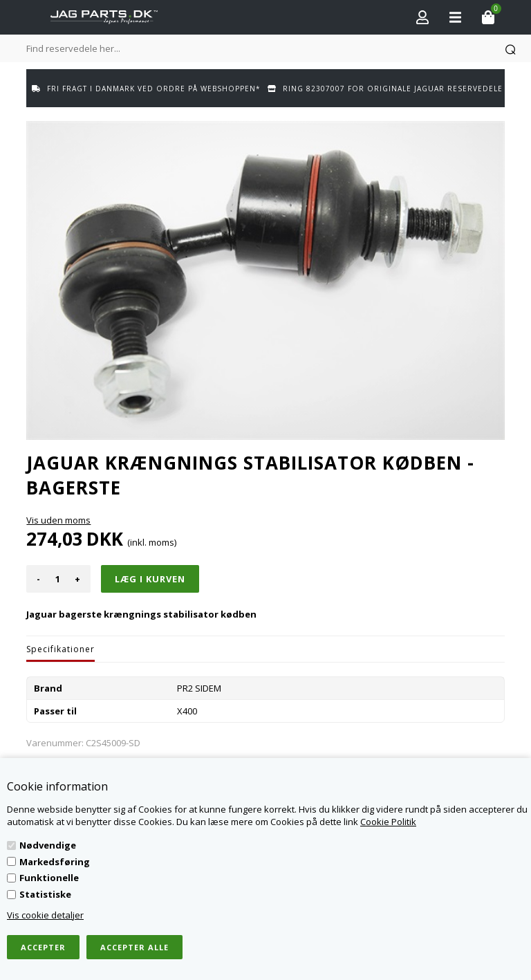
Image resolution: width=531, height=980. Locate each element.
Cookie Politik (388, 822)
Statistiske (45, 894)
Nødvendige (48, 845)
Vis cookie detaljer (45, 915)
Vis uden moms (58, 520)
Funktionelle (49, 878)
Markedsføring (55, 862)
